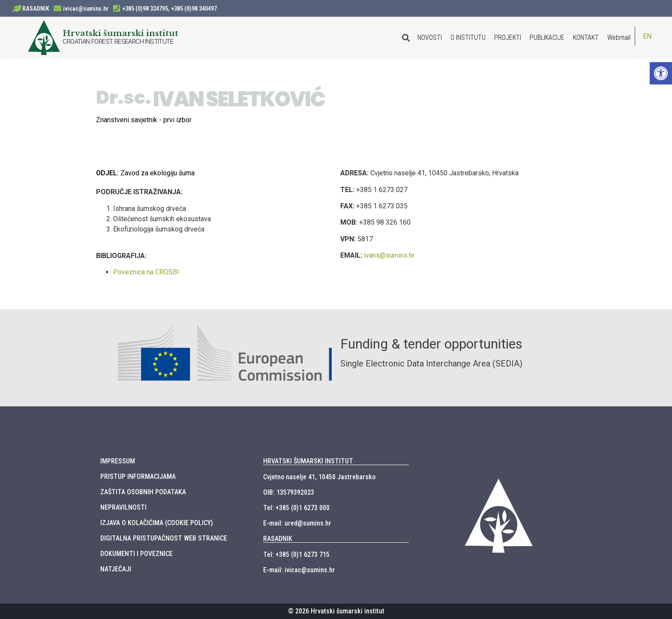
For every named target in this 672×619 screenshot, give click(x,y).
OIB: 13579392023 (289, 492)
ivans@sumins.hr (389, 255)
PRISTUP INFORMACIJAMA (138, 476)
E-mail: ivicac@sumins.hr (299, 570)
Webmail (619, 38)
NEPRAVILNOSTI (123, 507)
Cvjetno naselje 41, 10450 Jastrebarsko (319, 477)
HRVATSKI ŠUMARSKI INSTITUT (308, 461)
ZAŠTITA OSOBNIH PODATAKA (143, 492)
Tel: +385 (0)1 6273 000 (296, 508)
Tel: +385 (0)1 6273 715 (296, 554)
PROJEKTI (508, 38)
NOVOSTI (430, 38)
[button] (661, 73)
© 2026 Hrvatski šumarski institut (336, 611)
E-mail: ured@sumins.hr (297, 523)
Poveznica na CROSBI (146, 272)
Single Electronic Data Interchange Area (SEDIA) (431, 364)
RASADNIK (36, 9)
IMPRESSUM (118, 461)
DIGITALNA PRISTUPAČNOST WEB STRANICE (164, 538)
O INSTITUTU (468, 38)
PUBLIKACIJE (547, 38)
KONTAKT (586, 38)
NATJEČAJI (116, 569)
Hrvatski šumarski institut (120, 33)
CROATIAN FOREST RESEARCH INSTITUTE (118, 42)
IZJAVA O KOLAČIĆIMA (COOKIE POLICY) (157, 523)
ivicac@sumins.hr (86, 9)
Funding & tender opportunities (431, 344)
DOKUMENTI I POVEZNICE (136, 554)
